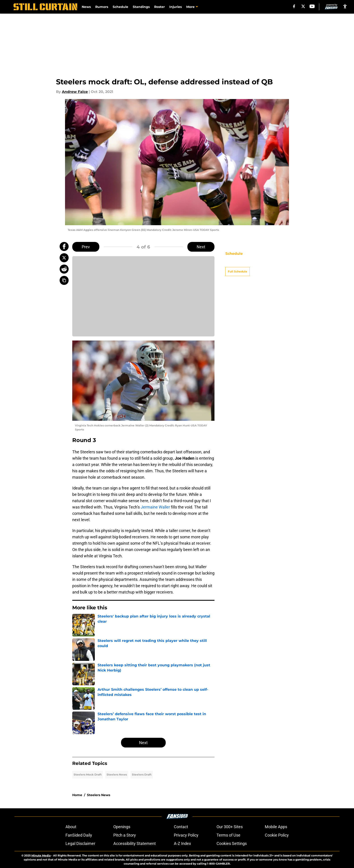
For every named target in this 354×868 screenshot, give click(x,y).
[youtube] (312, 6)
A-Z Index (182, 843)
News (86, 7)
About (71, 827)
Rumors (102, 7)
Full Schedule (238, 264)
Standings (141, 7)
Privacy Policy (186, 835)
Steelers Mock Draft (88, 775)
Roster (160, 7)
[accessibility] (345, 6)
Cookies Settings (232, 843)
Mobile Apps (276, 827)
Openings (122, 827)
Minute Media (41, 855)
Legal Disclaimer (80, 843)
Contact (181, 827)
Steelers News (117, 775)
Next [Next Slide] (201, 247)
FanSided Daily (79, 835)
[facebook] (294, 6)
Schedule (120, 7)
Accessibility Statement (135, 843)
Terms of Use (228, 835)
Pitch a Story (125, 835)
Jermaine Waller (155, 507)
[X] (303, 6)
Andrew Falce (75, 92)
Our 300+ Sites (230, 827)
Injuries (176, 7)
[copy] (64, 280)
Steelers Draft (142, 775)
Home (77, 795)
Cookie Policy (277, 835)
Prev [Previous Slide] (86, 247)
